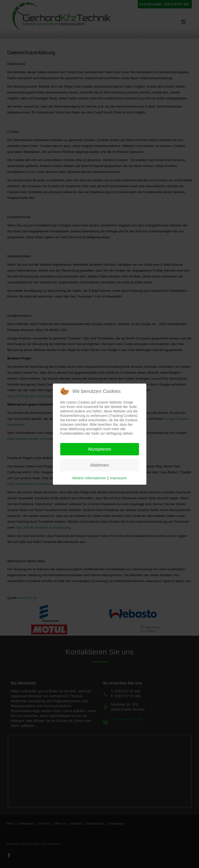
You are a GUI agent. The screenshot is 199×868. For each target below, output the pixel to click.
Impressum (118, 478)
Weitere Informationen (89, 478)
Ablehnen (99, 465)
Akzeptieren (99, 449)
